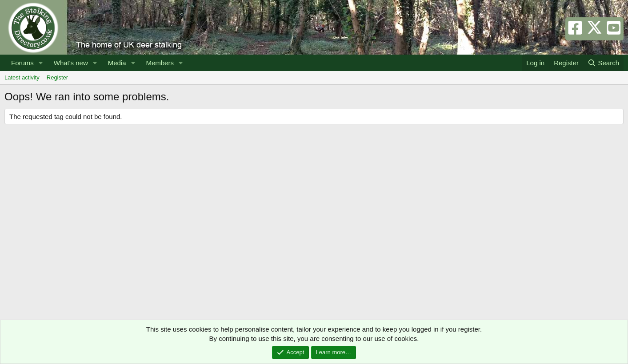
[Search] (603, 63)
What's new (71, 63)
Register (57, 77)
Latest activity (22, 77)
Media (117, 63)
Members (160, 63)
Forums (22, 63)
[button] (41, 63)
